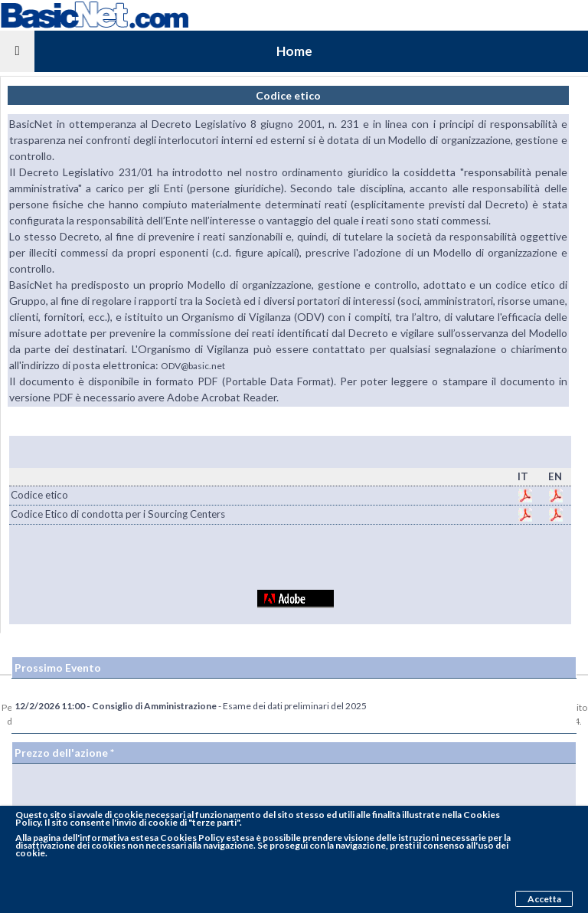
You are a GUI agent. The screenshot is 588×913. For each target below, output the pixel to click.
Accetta (544, 899)
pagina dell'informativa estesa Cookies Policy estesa (144, 838)
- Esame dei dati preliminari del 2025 (191, 706)
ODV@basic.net (193, 366)
